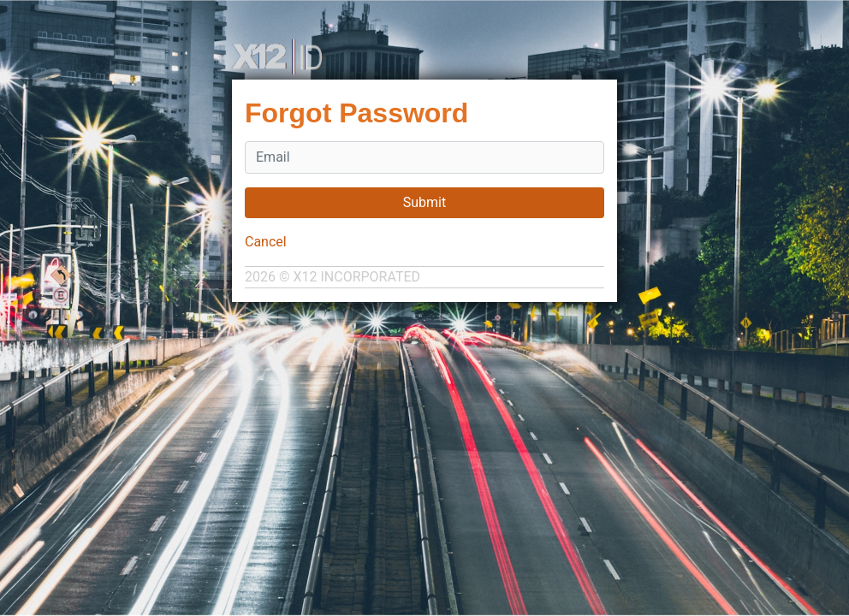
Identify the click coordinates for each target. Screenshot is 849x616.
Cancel (266, 242)
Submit (424, 202)
